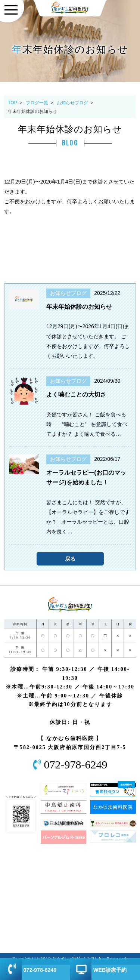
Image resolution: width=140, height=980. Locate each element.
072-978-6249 (76, 765)
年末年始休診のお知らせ (79, 307)
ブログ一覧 (37, 103)
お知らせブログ (72, 103)
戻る (70, 559)
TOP (12, 103)
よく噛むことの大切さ (76, 395)
